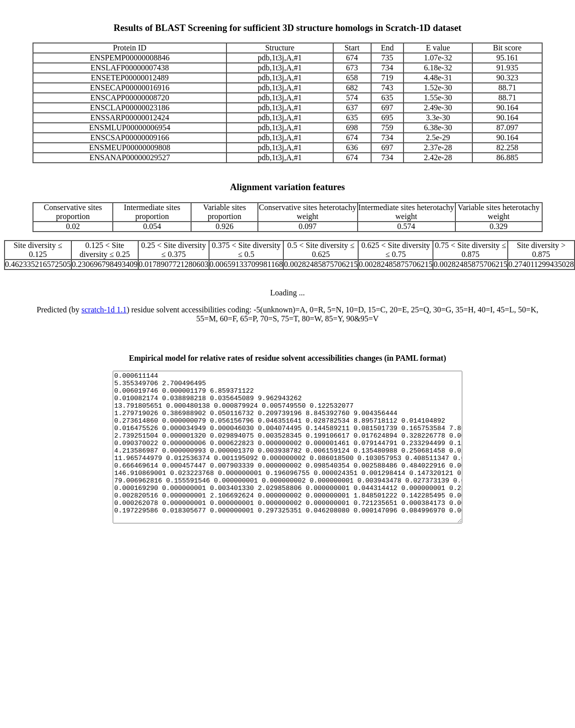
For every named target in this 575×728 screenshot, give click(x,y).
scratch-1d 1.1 (104, 310)
